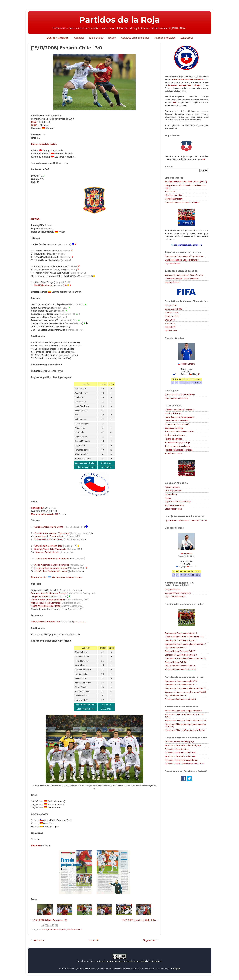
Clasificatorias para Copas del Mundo (182, 260)
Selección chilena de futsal (177, 749)
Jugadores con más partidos (135, 38)
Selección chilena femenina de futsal (181, 760)
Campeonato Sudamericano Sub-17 (181, 640)
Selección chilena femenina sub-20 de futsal (184, 764)
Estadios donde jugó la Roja (177, 442)
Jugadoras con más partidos (178, 501)
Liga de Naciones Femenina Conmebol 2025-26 (186, 520)
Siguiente (151, 940)
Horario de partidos (173, 439)
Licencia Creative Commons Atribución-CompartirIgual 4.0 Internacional (130, 961)
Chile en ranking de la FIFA (176, 398)
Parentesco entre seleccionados (179, 431)
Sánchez (44, 286)
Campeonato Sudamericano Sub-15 (181, 633)
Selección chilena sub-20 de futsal (180, 753)
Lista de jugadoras (173, 491)
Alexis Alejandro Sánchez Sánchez (52, 565)
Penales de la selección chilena (179, 450)
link (175, 102)
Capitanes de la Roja (174, 428)
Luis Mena (188, 554)
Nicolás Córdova (188, 364)
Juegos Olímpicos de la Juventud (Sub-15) (184, 637)
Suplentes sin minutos (175, 435)
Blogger (177, 969)
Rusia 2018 (170, 323)
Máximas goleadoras (174, 505)
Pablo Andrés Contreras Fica (45, 622)
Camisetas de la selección (176, 421)
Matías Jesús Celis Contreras (46, 603)
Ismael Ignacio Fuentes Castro (50, 536)
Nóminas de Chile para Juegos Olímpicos (183, 711)
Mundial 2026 (171, 331)
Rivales (112, 38)
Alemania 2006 (172, 312)
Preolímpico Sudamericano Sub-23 (180, 669)
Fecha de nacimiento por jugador (179, 417)
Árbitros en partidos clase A (177, 446)
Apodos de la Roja (173, 413)
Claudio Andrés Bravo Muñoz (49, 527)
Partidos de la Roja (120, 20)
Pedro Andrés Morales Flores (46, 606)
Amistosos (53, 929)
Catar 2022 (170, 327)
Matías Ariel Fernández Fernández (53, 559)
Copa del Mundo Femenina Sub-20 (180, 666)
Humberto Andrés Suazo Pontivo (51, 568)
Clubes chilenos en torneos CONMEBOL (182, 202)
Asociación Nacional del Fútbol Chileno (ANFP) (186, 182)
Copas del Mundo (173, 263)
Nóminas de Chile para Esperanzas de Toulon (185, 730)
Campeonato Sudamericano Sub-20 (181, 655)
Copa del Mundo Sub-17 (176, 647)
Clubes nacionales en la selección (180, 410)
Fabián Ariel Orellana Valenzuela (52, 571)
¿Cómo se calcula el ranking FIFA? (180, 394)
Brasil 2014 (170, 320)
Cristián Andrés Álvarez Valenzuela (52, 533)
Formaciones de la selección (177, 424)
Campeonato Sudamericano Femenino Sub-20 (185, 658)
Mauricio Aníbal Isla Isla (47, 552)
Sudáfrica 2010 (172, 316)
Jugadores (79, 38)
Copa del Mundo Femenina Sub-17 (180, 651)
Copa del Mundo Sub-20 (176, 662)
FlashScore (170, 191)
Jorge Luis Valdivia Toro (43, 596)
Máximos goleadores (165, 38)
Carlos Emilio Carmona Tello (48, 546)
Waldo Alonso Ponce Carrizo (49, 540)
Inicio (94, 940)
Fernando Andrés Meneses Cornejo (49, 593)
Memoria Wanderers (174, 199)
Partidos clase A (75, 929)
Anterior (38, 940)
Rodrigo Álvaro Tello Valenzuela (50, 549)
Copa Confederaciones (175, 596)
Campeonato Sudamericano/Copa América (184, 256)
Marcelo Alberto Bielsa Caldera (67, 577)
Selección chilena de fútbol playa (179, 742)
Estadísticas (187, 38)
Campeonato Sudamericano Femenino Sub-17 (185, 644)
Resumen (36, 846)
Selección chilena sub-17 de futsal (180, 756)
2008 (45, 929)
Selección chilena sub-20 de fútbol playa (183, 745)
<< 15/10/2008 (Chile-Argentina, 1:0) (49, 920)
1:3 (196, 566)
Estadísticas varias (173, 453)
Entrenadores (96, 38)
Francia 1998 (171, 305)
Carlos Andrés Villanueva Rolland (47, 600)
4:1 (199, 374)
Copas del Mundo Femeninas (178, 593)
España (63, 929)
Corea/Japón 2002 (173, 309)
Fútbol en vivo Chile (174, 195)
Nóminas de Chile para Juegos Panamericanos (186, 720)
